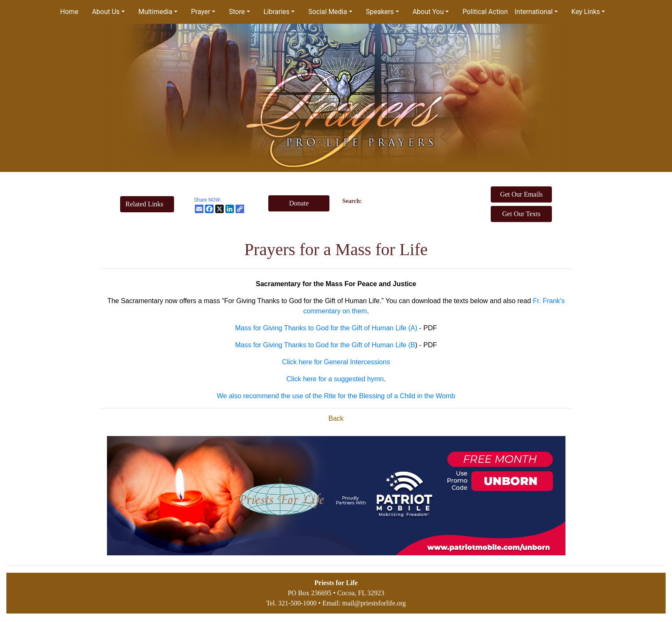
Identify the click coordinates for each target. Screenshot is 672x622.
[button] (147, 204)
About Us (106, 12)
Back (336, 418)
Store (237, 12)
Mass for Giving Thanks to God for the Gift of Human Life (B (325, 345)
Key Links (586, 12)
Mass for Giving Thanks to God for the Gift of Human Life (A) (326, 328)
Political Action (485, 12)
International (534, 12)
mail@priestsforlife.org (374, 603)
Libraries (277, 12)
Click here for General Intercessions (336, 362)
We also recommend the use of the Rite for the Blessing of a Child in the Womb (336, 396)
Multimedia (155, 12)
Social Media (328, 12)
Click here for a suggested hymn (335, 379)
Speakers (380, 12)
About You (428, 12)
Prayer (201, 12)
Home (69, 12)
